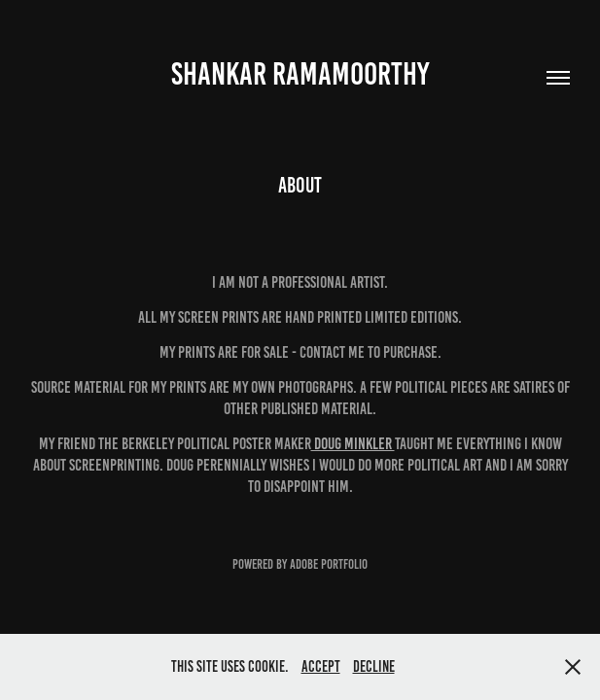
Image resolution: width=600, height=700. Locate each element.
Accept (321, 666)
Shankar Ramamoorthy (300, 74)
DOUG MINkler (353, 443)
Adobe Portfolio (329, 564)
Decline (374, 666)
